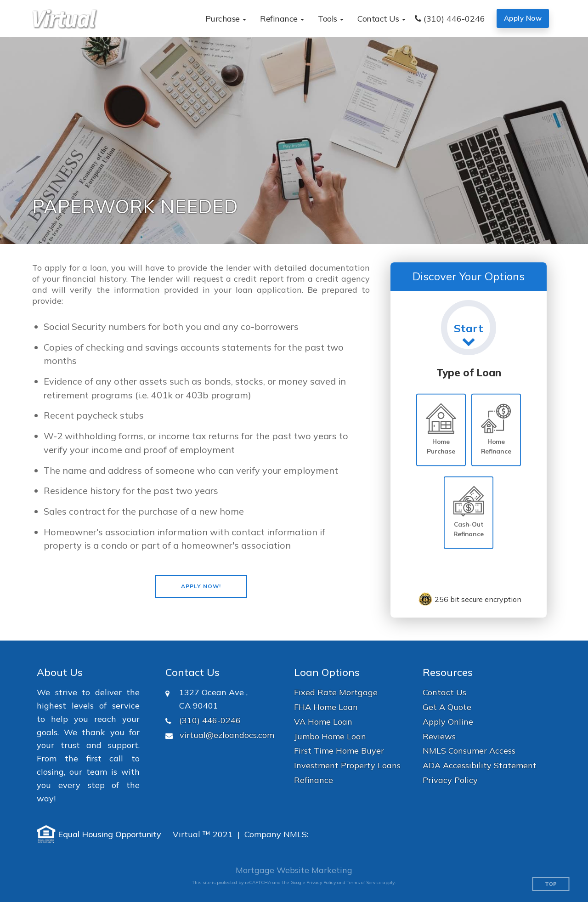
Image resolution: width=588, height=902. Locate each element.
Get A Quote (447, 707)
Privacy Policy (450, 780)
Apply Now (523, 18)
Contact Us (444, 692)
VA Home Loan (323, 722)
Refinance (314, 780)
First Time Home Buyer (339, 751)
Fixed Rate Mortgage (336, 692)
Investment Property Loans (347, 765)
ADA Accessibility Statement (480, 765)
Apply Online (448, 722)
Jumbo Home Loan (330, 736)
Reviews (439, 736)
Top (551, 884)
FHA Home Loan (326, 707)
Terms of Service (364, 882)
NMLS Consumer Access (469, 751)
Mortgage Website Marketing (294, 870)
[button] (226, 19)
